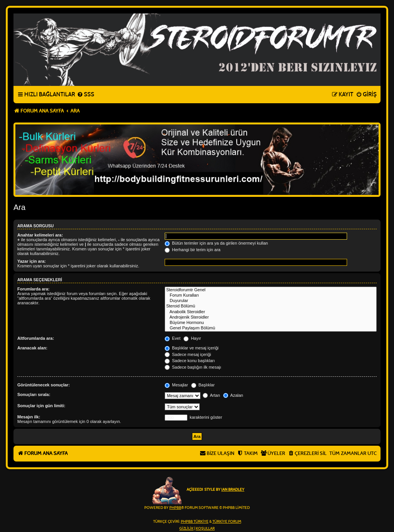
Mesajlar (176, 385)
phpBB (175, 508)
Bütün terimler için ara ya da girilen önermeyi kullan (216, 243)
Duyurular (271, 301)
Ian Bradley (233, 490)
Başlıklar (203, 385)
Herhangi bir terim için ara (193, 250)
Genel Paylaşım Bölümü (271, 328)
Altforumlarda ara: (36, 338)
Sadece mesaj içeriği (188, 354)
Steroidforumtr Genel (271, 290)
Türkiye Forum (227, 522)
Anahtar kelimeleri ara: (40, 235)
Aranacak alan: (32, 348)
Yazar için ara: (32, 261)
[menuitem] (86, 95)
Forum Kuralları (271, 295)
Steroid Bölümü (271, 306)
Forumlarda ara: (33, 289)
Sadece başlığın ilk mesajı (193, 367)
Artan (211, 395)
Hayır (192, 338)
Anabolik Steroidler (271, 312)
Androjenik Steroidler (271, 317)
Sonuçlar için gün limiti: (41, 406)
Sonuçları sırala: (34, 394)
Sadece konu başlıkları (190, 361)
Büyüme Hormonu (271, 323)
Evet (173, 338)
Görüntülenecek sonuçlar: (43, 385)
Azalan (233, 395)
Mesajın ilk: (29, 417)
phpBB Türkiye (195, 522)
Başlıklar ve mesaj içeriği (192, 348)
